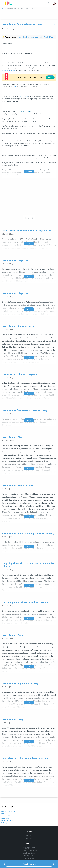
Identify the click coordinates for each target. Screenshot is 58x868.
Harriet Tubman (23, 96)
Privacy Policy (29, 856)
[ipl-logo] (9, 4)
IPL (3, 9)
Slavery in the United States (9, 811)
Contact (29, 838)
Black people (5, 823)
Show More (29, 171)
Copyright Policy (29, 848)
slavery (14, 87)
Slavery (3, 813)
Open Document (29, 864)
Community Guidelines (29, 850)
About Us (29, 836)
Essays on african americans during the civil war (35, 37)
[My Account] (55, 3)
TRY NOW (50, 77)
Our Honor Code (29, 853)
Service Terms (29, 858)
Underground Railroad (8, 70)
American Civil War (6, 816)
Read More (29, 243)
